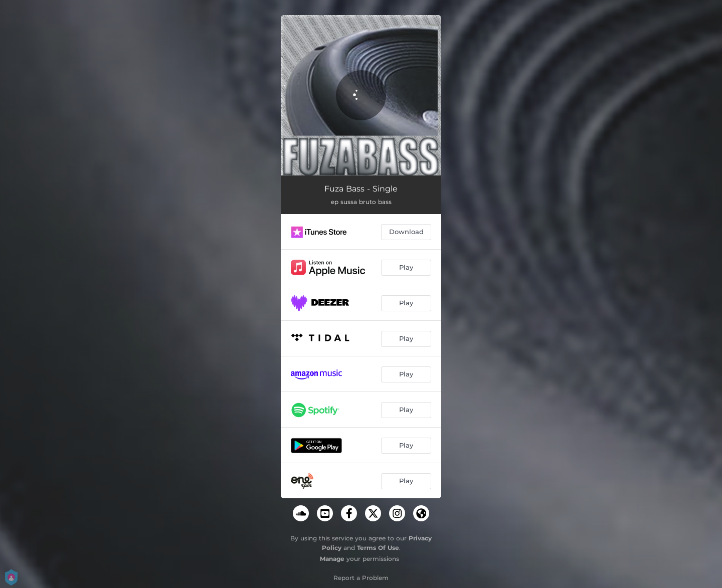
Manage (332, 559)
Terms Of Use (378, 548)
